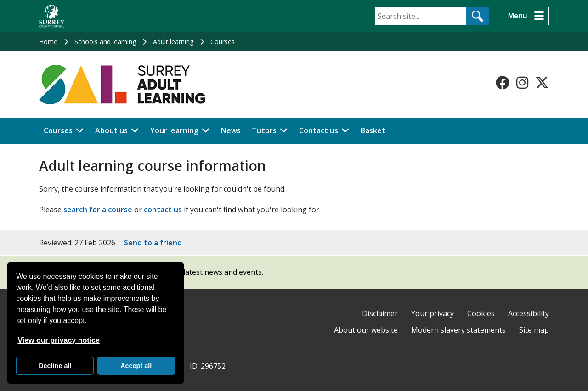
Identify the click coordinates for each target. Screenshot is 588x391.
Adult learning (173, 42)
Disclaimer (380, 313)
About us (111, 130)
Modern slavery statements (458, 330)
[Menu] (526, 16)
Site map (534, 330)
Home (48, 42)
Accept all (136, 366)
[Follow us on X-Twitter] (542, 83)
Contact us (319, 130)
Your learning (174, 130)
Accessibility (529, 313)
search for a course (98, 210)
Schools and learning (105, 42)
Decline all (55, 366)
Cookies (481, 313)
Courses (223, 42)
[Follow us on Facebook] (503, 83)
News (231, 130)
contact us (163, 210)
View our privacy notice (58, 340)
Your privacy (433, 313)
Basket (373, 130)
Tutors (264, 130)
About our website (366, 330)
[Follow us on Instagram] (522, 83)
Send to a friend (153, 243)
